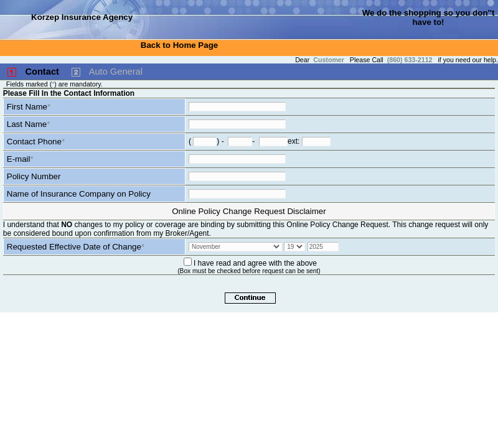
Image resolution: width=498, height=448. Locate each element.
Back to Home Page (179, 45)
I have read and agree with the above (255, 263)
